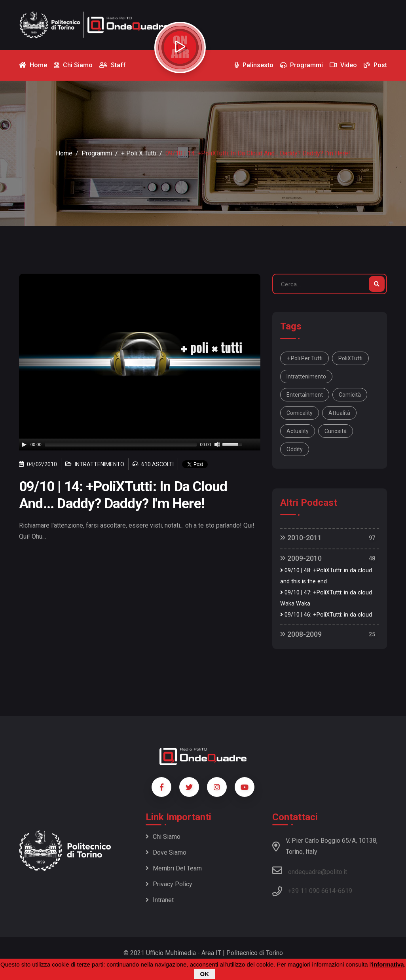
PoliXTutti (350, 358)
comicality (300, 413)
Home (64, 153)
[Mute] (217, 445)
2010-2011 (301, 538)
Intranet (160, 900)
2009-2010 (301, 558)
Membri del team (174, 868)
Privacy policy (169, 884)
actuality (298, 431)
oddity (295, 449)
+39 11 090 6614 (312, 891)
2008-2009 (301, 634)
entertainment (305, 395)
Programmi (97, 153)
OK (205, 974)
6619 (345, 891)
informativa (388, 964)
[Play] (24, 445)
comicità (350, 395)
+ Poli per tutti (304, 358)
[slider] (121, 445)
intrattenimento (306, 376)
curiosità (336, 431)
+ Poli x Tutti (139, 153)
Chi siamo (163, 837)
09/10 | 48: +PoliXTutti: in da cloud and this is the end (326, 576)
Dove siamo (166, 852)
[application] (140, 445)
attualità (339, 413)
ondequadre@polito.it (310, 870)
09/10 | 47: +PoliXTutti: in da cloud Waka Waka (326, 598)
